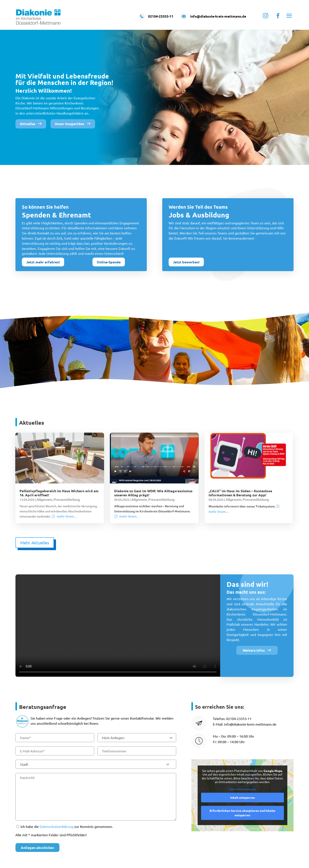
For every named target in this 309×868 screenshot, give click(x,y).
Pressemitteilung (67, 499)
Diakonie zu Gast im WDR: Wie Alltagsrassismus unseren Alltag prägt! (153, 493)
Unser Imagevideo (70, 124)
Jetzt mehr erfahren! (43, 262)
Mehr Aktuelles (35, 543)
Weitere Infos (254, 650)
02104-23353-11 (239, 719)
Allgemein (45, 499)
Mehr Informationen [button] (243, 789)
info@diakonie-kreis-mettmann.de (250, 724)
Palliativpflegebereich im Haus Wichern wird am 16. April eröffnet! (59, 493)
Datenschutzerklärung (57, 826)
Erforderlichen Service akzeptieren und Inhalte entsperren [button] (242, 813)
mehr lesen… (67, 516)
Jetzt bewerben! (186, 262)
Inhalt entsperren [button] (242, 797)
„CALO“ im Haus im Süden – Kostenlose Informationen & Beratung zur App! (240, 493)
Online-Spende (109, 262)
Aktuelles (28, 124)
